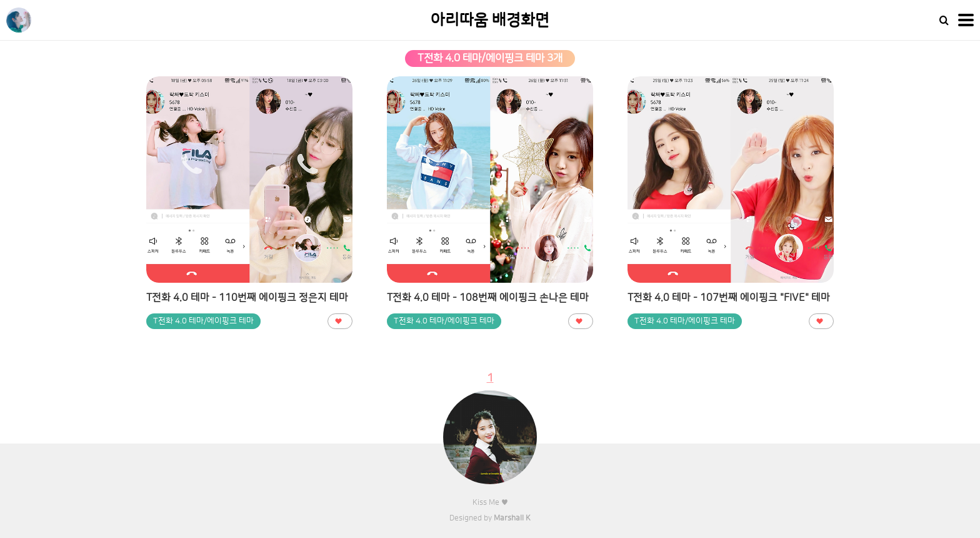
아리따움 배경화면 (490, 20)
